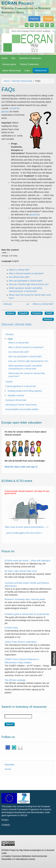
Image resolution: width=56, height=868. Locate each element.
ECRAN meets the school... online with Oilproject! (28, 561)
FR (42, 25)
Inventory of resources (30, 58)
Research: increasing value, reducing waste (25, 599)
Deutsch (48, 319)
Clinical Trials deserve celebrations (21, 642)
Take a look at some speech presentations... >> (27, 527)
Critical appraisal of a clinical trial (21, 386)
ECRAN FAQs (11, 628)
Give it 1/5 (3, 253)
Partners (34, 19)
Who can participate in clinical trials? (26, 281)
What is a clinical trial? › (43, 306)
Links (27, 70)
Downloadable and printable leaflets (22, 409)
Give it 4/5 (7, 253)
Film (13, 58)
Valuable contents (16, 395)
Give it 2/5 (4, 253)
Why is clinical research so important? (26, 273)
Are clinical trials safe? (19, 277)
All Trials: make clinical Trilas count (21, 571)
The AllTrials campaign (15, 680)
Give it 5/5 (8, 253)
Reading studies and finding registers (25, 391)
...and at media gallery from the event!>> (23, 533)
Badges (5, 820)
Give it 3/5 (6, 253)
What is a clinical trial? (19, 270)
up (27, 304)
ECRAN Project (18, 3)
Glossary (9, 334)
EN (32, 25)
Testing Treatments (29, 64)
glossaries (34, 215)
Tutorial (9, 382)
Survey (8, 769)
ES (37, 25)
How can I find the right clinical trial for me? (29, 284)
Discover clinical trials (22, 81)
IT (47, 25)
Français (37, 313)
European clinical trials (16, 400)
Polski (49, 313)
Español (23, 313)
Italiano (11, 313)
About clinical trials (11, 70)
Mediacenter (41, 70)
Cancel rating (2, 253)
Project (48, 19)
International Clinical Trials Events (21, 405)
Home (4, 58)
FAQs (10, 339)
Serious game (9, 64)
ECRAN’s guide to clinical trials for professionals (27, 614)
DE (27, 25)
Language (6, 261)
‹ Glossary (7, 304)
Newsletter (10, 765)
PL (52, 25)
